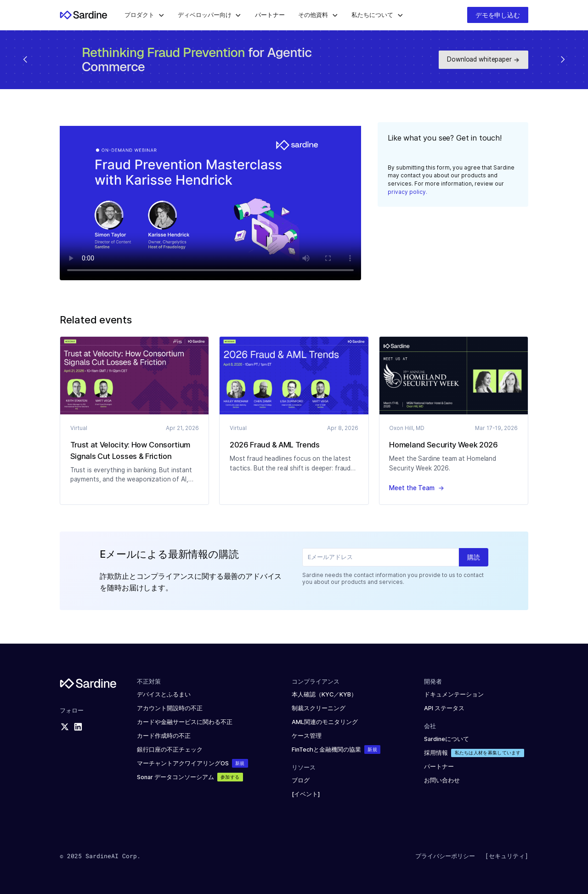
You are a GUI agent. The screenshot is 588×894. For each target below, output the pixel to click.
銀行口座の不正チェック (170, 750)
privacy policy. (407, 192)
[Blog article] (135, 376)
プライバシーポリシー (445, 856)
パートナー (439, 767)
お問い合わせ (442, 780)
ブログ (301, 780)
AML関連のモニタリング (325, 722)
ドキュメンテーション (454, 694)
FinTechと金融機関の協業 (326, 750)
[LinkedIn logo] (78, 727)
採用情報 (436, 753)
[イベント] (306, 794)
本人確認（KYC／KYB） (324, 694)
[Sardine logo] (88, 683)
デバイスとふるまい (164, 694)
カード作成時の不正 (164, 736)
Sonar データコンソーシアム (175, 777)
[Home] (84, 15)
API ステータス (444, 708)
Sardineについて (447, 739)
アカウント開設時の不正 (170, 708)
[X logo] (65, 727)
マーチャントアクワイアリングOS (183, 763)
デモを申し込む (498, 15)
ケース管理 (307, 736)
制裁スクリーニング (319, 708)
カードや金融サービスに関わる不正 (185, 722)
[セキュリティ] (507, 856)
